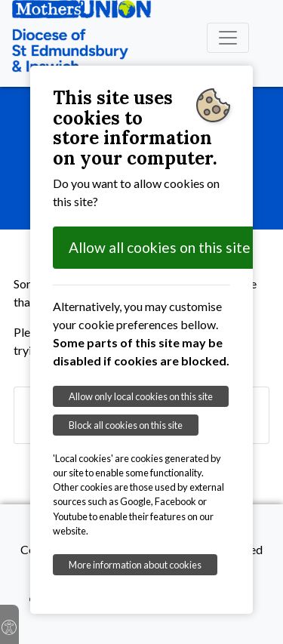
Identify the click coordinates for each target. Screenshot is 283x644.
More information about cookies (135, 565)
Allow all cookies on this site (160, 247)
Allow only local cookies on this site (141, 396)
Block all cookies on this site (126, 425)
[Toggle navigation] (228, 38)
